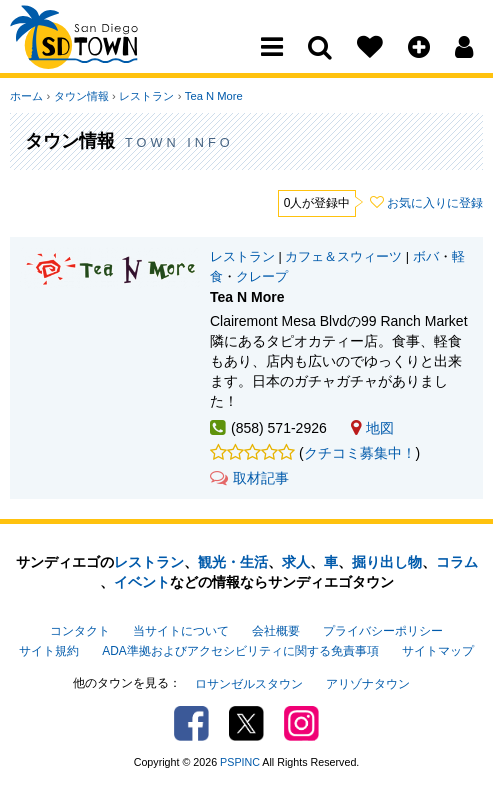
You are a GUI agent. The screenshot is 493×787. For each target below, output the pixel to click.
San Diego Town (97, 55)
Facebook (191, 721)
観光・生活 (233, 562)
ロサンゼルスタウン (249, 683)
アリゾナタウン (368, 683)
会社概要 (276, 631)
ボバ (426, 257)
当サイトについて (181, 631)
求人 (296, 562)
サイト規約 (49, 651)
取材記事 (249, 478)
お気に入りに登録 (435, 203)
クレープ (262, 277)
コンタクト (80, 631)
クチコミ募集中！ (360, 453)
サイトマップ (438, 651)
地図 (372, 428)
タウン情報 (80, 96)
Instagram (301, 721)
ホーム (26, 96)
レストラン (145, 96)
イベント (142, 582)
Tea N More (212, 96)
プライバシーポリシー (383, 631)
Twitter (246, 721)
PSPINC (240, 760)
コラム (457, 562)
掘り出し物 (387, 562)
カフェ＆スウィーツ (343, 257)
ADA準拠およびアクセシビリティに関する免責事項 (240, 651)
